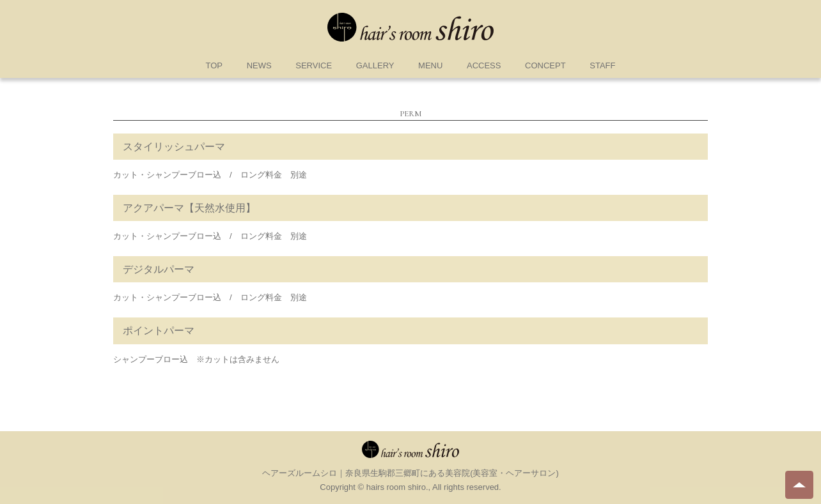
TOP (215, 65)
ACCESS (484, 65)
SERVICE (314, 65)
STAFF (602, 65)
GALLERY (375, 65)
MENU (430, 65)
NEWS (259, 65)
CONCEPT (545, 65)
